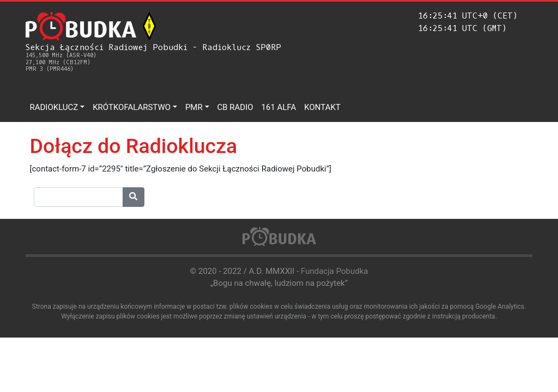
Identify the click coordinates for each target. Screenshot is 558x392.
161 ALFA (279, 107)
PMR (194, 107)
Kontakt (322, 107)
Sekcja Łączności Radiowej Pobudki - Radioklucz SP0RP (153, 57)
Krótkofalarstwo (132, 107)
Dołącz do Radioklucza (134, 146)
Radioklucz (54, 107)
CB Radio (235, 107)
